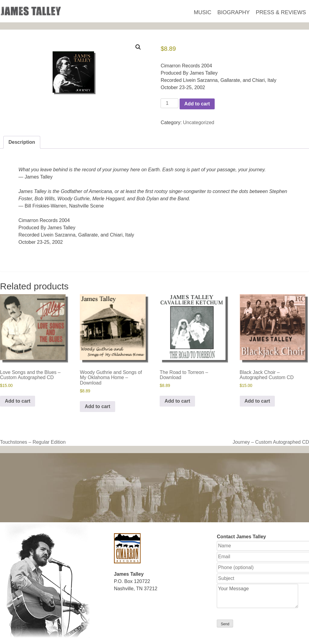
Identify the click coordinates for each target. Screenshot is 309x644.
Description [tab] (22, 142)
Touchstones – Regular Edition (33, 442)
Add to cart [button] (18, 401)
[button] (138, 47)
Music (203, 12)
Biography (234, 12)
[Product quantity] (169, 103)
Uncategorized (198, 122)
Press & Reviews (281, 12)
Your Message (257, 596)
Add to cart (197, 104)
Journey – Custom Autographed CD (271, 442)
